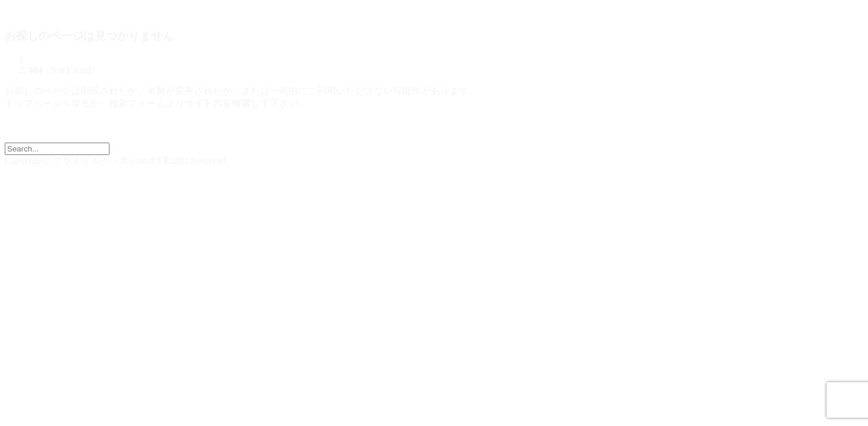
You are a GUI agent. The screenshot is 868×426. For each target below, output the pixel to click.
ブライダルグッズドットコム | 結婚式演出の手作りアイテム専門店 (145, 10)
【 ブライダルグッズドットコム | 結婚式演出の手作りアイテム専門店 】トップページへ (190, 136)
